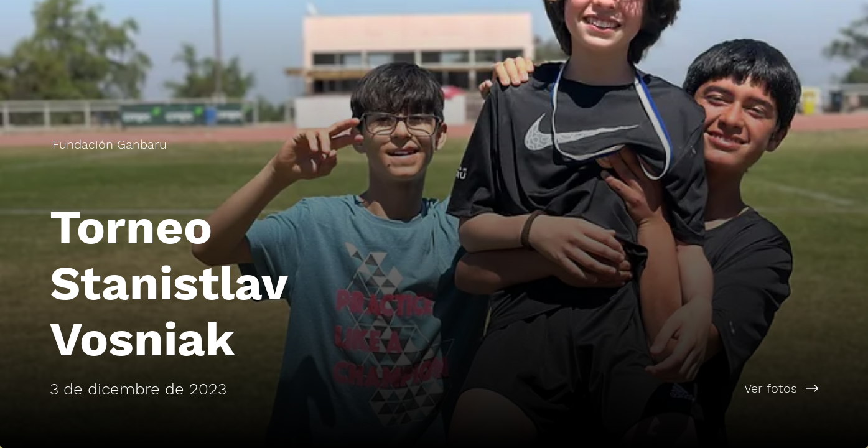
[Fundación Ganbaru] (111, 144)
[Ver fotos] (651, 388)
